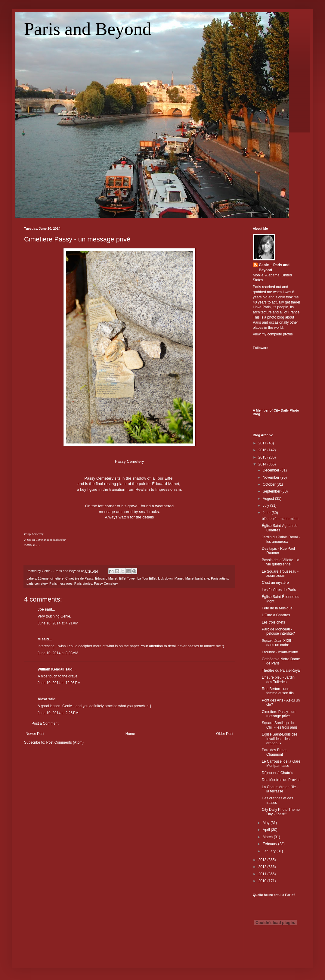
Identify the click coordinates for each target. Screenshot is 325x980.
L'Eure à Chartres (276, 615)
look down (165, 578)
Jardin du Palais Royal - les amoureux (281, 539)
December (272, 470)
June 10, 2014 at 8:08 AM (58, 653)
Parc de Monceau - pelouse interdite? (278, 631)
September (272, 491)
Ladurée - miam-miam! (280, 652)
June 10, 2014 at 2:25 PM (58, 713)
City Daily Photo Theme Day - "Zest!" (281, 812)
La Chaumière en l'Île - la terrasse (280, 789)
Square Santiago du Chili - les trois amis (280, 725)
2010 (263, 881)
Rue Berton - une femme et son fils (278, 691)
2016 (263, 450)
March (268, 837)
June (267, 513)
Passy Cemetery (106, 583)
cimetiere (57, 578)
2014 (263, 464)
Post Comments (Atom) (65, 742)
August (269, 499)
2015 (263, 457)
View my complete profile (273, 334)
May (267, 823)
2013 (263, 860)
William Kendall (51, 669)
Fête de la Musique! (278, 608)
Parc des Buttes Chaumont (275, 752)
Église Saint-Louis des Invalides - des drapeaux (280, 739)
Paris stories (83, 583)
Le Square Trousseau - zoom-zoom (280, 574)
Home (130, 734)
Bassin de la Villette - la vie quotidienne (281, 562)
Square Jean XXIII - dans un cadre (278, 643)
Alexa (42, 699)
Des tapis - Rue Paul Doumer (278, 551)
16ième (43, 578)
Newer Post (35, 734)
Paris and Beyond (88, 29)
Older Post (225, 734)
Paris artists (219, 578)
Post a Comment (45, 723)
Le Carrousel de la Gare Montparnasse (281, 764)
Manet (179, 578)
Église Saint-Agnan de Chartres (280, 528)
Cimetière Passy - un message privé (77, 239)
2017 (263, 443)
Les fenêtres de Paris (279, 590)
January (270, 851)
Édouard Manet (106, 578)
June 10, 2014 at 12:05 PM (59, 683)
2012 (263, 867)
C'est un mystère (275, 583)
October (270, 484)
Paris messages (61, 583)
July (266, 506)
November (272, 478)
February (270, 844)
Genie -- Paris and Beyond (274, 268)
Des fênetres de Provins (281, 780)
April (267, 830)
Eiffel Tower (127, 578)
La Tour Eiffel (147, 578)
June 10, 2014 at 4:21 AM (58, 623)
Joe (41, 609)
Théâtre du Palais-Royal (281, 670)
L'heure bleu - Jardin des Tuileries (278, 680)
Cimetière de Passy (79, 578)
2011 (263, 874)
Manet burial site (197, 578)
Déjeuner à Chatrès (277, 773)
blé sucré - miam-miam (280, 519)
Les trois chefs (273, 622)
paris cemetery (37, 583)
